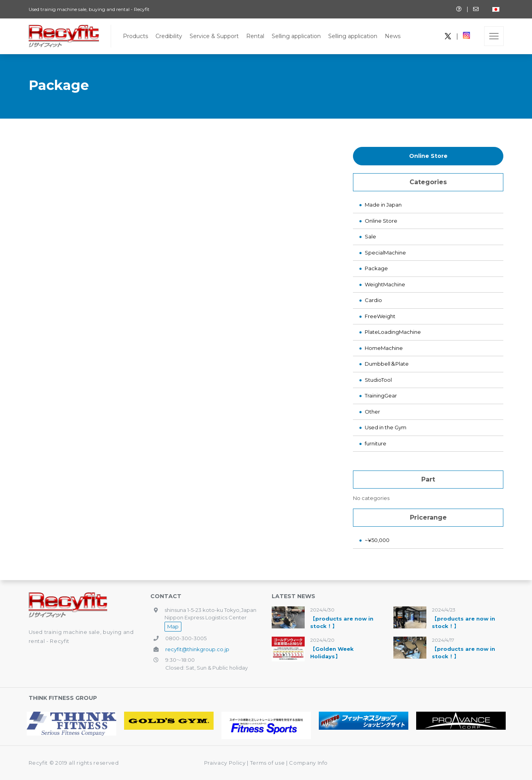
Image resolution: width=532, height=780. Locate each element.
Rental (255, 36)
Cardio (373, 300)
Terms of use (268, 763)
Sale (370, 236)
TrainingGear (381, 395)
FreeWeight (380, 316)
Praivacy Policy (225, 763)
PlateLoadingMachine (393, 332)
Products (135, 36)
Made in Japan (383, 205)
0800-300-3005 (186, 638)
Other (372, 412)
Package (376, 268)
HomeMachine (384, 348)
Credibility (169, 36)
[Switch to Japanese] (496, 9)
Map (173, 626)
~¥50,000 (377, 540)
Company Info (308, 763)
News (393, 36)
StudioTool (378, 380)
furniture (376, 443)
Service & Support (214, 36)
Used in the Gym (386, 427)
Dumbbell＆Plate (387, 364)
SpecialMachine (385, 253)
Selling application (296, 36)
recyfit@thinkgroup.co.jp (197, 649)
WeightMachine (385, 284)
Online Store (428, 156)
